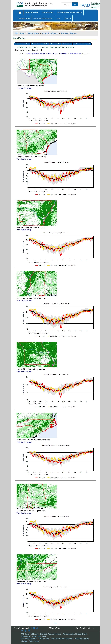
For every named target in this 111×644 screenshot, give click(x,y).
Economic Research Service (51, 634)
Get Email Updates (85, 628)
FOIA (44, 636)
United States (69, 33)
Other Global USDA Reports (43, 18)
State (89, 44)
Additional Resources (79, 44)
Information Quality (82, 639)
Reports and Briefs (32, 12)
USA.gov (24, 641)
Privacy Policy (44, 639)
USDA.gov (35, 634)
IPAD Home (33, 33)
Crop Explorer (50, 33)
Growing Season (67, 44)
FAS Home (20, 33)
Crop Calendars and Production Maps (69, 12)
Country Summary (47, 12)
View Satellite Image (24, 88)
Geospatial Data (24, 18)
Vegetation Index (55, 44)
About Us (68, 18)
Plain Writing (26, 636)
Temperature (35, 44)
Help (59, 18)
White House (34, 641)
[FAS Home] (29, 4)
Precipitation (26, 44)
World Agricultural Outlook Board (75, 634)
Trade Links (36, 636)
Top (56, 623)
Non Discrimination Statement (62, 639)
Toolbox (18, 44)
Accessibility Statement (29, 639)
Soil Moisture (45, 44)
